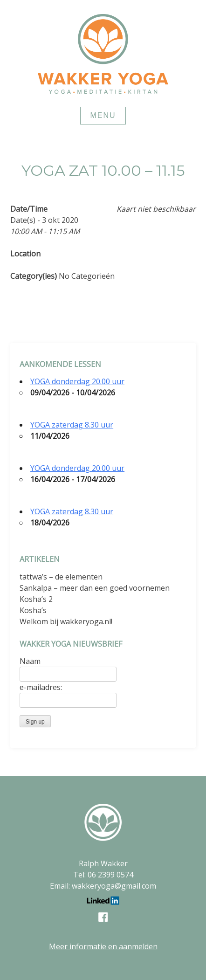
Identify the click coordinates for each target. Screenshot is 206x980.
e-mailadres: (41, 687)
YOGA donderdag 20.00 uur (77, 381)
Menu (103, 115)
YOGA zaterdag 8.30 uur (72, 425)
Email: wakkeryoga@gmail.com (103, 886)
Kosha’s (33, 610)
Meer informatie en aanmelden (103, 946)
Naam (30, 661)
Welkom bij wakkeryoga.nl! (66, 621)
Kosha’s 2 (36, 599)
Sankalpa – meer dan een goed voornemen (95, 588)
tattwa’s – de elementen (61, 577)
